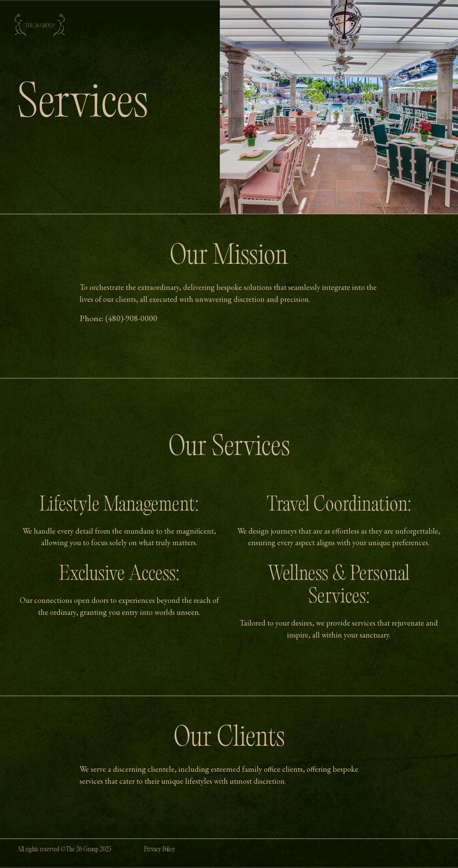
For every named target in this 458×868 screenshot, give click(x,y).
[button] (436, 25)
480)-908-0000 (133, 318)
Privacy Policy (160, 850)
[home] (40, 25)
